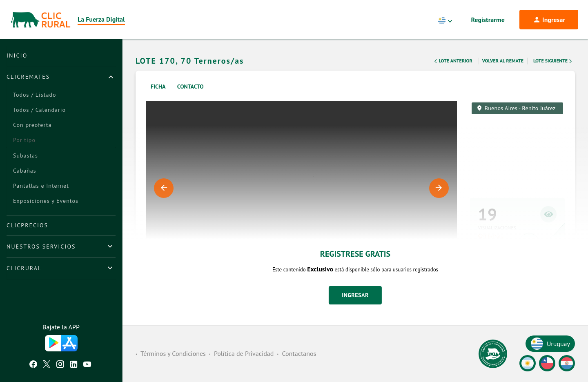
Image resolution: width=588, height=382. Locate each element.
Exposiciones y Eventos (46, 201)
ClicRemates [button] (28, 77)
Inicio (17, 56)
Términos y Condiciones (173, 353)
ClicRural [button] (24, 268)
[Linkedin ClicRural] (74, 365)
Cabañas (25, 171)
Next (439, 188)
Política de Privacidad (244, 353)
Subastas (26, 155)
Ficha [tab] (158, 87)
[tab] (61, 77)
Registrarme (488, 20)
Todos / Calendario (39, 110)
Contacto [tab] (190, 87)
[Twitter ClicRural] (47, 365)
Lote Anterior (452, 61)
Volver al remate (503, 61)
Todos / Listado (35, 95)
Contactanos (299, 353)
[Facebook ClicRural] (33, 365)
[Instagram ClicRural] (60, 365)
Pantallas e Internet (41, 186)
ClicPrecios (27, 225)
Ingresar (355, 295)
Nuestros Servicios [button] (41, 247)
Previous (164, 188)
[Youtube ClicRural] (87, 365)
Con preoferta (32, 125)
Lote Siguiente (553, 61)
